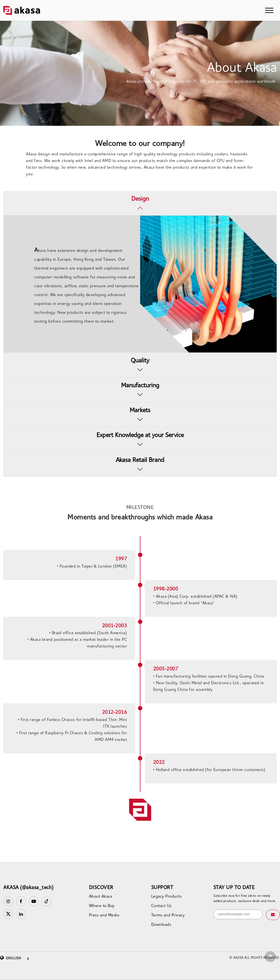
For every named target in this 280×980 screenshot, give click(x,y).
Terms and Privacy (168, 915)
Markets (140, 411)
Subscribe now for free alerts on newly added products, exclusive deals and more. (245, 899)
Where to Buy (102, 906)
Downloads (161, 925)
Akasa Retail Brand (140, 460)
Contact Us (161, 906)
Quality (140, 361)
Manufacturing (140, 386)
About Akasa (101, 897)
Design (140, 199)
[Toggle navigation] (269, 10)
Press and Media (104, 915)
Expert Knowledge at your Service (140, 436)
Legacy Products (167, 897)
